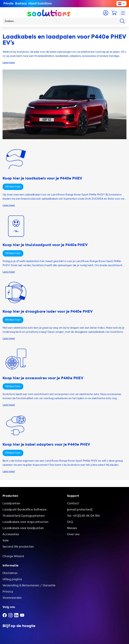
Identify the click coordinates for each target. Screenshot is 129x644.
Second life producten (18, 547)
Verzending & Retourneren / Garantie (29, 585)
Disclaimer (10, 573)
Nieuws (72, 528)
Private (8, 4)
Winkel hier (13, 187)
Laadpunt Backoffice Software (25, 510)
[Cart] (114, 13)
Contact (73, 503)
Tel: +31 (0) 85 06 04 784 (83, 516)
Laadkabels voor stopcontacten (25, 522)
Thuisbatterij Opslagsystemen (24, 516)
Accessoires (11, 534)
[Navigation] (123, 13)
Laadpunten (11, 503)
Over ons (73, 534)
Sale (6, 540)
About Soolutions (40, 4)
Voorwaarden (12, 598)
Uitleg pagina (12, 579)
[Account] (106, 13)
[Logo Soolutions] (49, 13)
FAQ (70, 522)
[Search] (122, 21)
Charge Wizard (13, 556)
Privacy (8, 592)
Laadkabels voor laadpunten (23, 528)
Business (21, 4)
